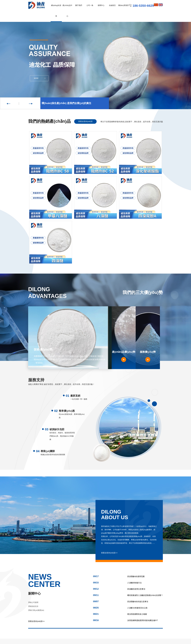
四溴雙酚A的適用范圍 (119, 576)
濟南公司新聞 (33, 602)
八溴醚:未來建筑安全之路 (120, 608)
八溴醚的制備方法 (117, 583)
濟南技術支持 (33, 606)
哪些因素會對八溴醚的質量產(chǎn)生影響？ (128, 595)
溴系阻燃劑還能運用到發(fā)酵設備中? (125, 620)
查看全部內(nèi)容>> (109, 553)
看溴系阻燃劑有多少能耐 (120, 614)
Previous (10, 103)
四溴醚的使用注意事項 (119, 589)
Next (30, 103)
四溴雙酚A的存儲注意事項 (121, 602)
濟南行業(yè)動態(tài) (36, 610)
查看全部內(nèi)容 (85, 121)
